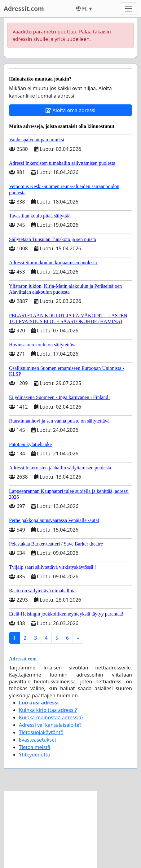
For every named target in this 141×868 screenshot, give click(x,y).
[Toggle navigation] (129, 9)
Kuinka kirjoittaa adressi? (48, 710)
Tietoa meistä (35, 747)
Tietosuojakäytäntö (41, 732)
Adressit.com (24, 9)
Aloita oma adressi (70, 110)
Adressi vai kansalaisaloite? (50, 725)
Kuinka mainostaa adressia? (51, 717)
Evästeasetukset (38, 740)
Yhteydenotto (35, 755)
